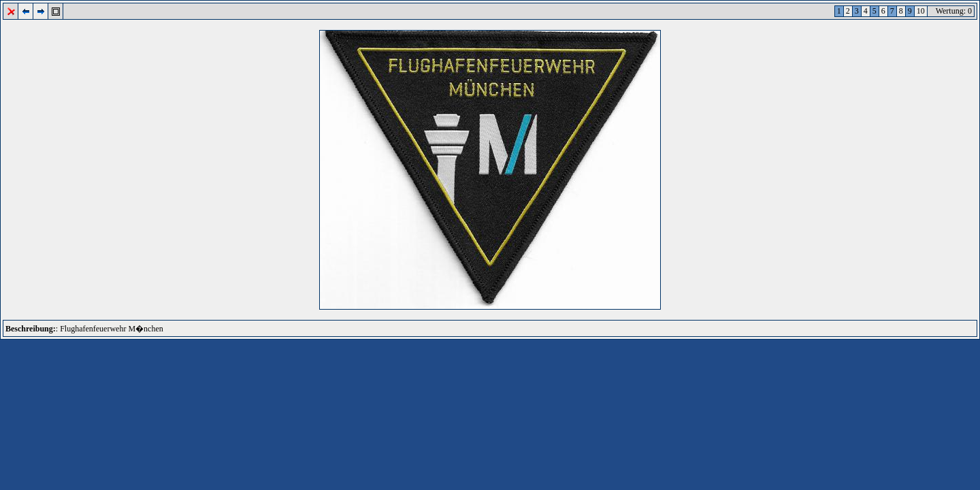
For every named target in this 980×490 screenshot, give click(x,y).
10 (921, 11)
